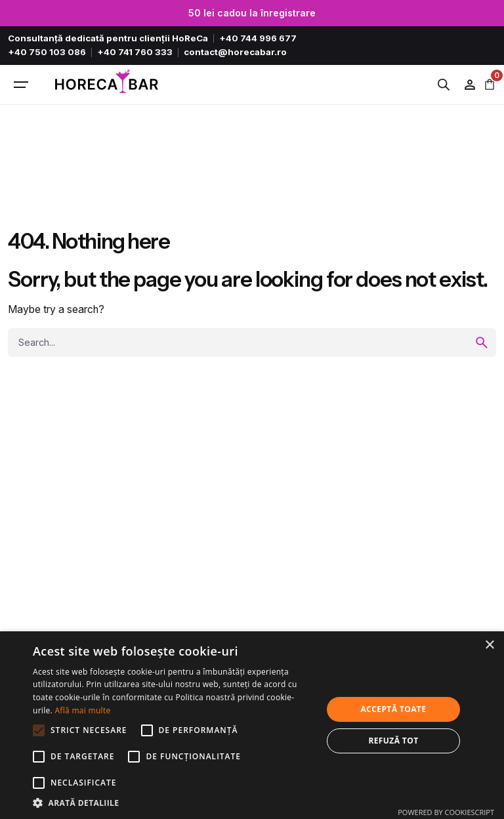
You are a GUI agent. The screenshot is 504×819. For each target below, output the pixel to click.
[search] (482, 343)
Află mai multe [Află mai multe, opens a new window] (82, 710)
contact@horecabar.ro (235, 52)
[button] (173, 803)
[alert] (252, 725)
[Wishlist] (470, 85)
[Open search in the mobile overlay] (447, 85)
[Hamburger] (21, 85)
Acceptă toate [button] (394, 709)
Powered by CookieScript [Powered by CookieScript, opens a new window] (446, 812)
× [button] (489, 645)
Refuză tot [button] (393, 741)
